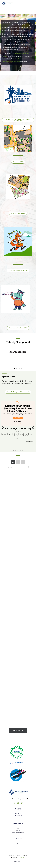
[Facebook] (14, 803)
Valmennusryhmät (18, 833)
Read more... (30, 442)
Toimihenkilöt (18, 816)
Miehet (18, 830)
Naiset (18, 828)
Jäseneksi (18, 813)
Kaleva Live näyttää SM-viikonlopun (18, 429)
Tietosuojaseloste (18, 861)
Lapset (18, 843)
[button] (3, 357)
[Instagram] (18, 803)
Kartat (18, 818)
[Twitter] (22, 803)
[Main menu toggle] (32, 3)
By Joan (23, 857)
